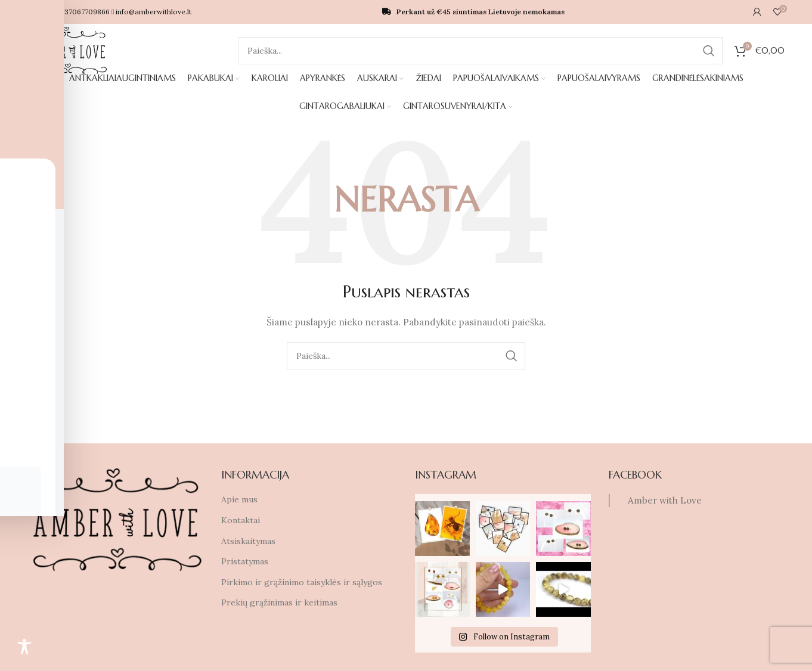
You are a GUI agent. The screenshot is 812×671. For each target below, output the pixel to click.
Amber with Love (665, 501)
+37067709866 (106, 12)
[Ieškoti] (481, 51)
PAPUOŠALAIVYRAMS (501, 92)
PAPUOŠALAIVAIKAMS (434, 92)
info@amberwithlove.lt (175, 12)
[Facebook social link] (12, 324)
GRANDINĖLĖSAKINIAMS (564, 92)
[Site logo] (67, 50)
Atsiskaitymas (248, 541)
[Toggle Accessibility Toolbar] (24, 647)
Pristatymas (245, 562)
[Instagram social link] (12, 347)
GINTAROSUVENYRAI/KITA (701, 92)
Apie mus (239, 500)
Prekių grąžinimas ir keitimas (279, 603)
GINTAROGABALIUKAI (625, 92)
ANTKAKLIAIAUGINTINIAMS (103, 92)
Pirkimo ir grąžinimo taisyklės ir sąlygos (302, 583)
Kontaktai (241, 521)
